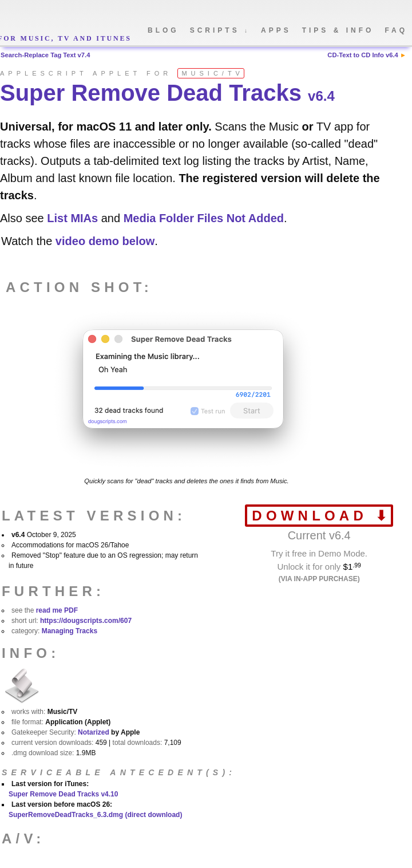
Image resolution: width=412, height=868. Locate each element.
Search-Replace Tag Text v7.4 (45, 55)
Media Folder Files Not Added (204, 218)
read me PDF (57, 610)
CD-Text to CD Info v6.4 (363, 55)
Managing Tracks (70, 631)
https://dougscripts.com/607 (86, 621)
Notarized (94, 732)
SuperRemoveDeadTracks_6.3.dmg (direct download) (95, 815)
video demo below (105, 241)
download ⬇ (321, 516)
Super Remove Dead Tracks (167, 93)
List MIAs (72, 218)
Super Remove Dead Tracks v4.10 (63, 794)
